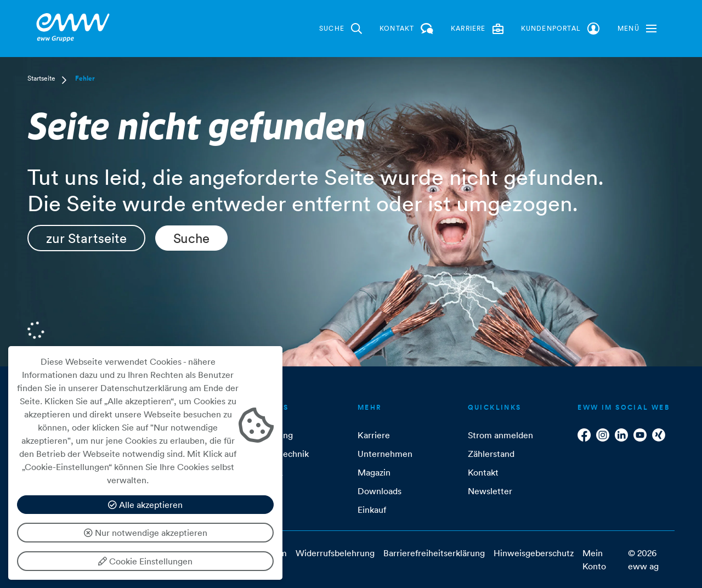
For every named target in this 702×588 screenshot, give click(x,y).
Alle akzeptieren (145, 505)
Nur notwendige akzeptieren (146, 533)
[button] (637, 29)
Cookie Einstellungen (145, 561)
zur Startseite (86, 238)
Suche (191, 238)
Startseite (41, 78)
